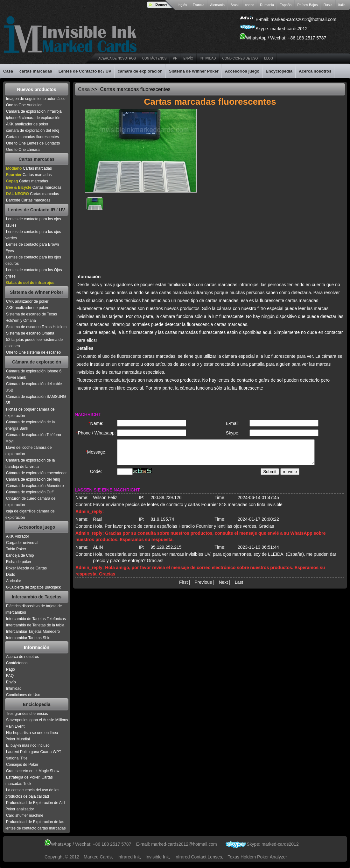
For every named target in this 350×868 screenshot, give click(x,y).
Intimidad (208, 58)
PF (175, 58)
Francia (199, 5)
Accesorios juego (242, 71)
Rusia (328, 5)
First (183, 588)
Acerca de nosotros (117, 58)
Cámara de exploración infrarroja (34, 111)
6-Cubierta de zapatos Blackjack (33, 587)
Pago (10, 669)
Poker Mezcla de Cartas (26, 568)
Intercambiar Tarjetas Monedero (33, 632)
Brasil (235, 5)
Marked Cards (98, 857)
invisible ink (157, 857)
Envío (188, 58)
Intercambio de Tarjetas (37, 597)
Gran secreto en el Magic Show (33, 771)
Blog (269, 58)
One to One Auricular (24, 105)
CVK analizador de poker (27, 301)
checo (250, 5)
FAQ (10, 676)
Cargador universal (22, 543)
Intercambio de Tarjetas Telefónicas (36, 619)
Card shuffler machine (25, 815)
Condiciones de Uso (240, 58)
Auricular (14, 581)
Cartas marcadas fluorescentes (32, 137)
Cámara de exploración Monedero (35, 486)
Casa (8, 71)
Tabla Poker (16, 549)
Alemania (217, 5)
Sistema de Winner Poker (194, 71)
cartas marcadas (36, 71)
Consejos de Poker (22, 765)
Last (239, 588)
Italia (342, 5)
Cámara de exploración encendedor (36, 473)
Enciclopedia (37, 704)
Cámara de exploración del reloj (33, 479)
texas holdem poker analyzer (258, 857)
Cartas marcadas (37, 159)
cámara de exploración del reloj (33, 131)
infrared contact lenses (198, 857)
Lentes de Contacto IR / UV (85, 71)
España (286, 5)
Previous (203, 588)
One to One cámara (23, 150)
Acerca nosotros (315, 71)
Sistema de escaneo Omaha (30, 333)
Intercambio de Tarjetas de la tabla (35, 625)
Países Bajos (307, 5)
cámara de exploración (140, 71)
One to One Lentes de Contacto (33, 143)
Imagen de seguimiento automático (36, 99)
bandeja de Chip (20, 555)
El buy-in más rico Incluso (28, 745)
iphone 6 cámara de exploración (33, 118)
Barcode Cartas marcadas (28, 200)
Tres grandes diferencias (27, 714)
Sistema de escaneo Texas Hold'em (36, 327)
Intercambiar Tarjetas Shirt (28, 638)
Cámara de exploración (37, 362)
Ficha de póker (19, 562)
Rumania (267, 5)
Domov (161, 4)
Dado (11, 575)
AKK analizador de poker (27, 124)
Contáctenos (154, 58)
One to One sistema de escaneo (33, 352)
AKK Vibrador (18, 536)
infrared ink (129, 857)
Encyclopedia (279, 71)
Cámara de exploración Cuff (30, 492)
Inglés (182, 5)
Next (223, 588)
